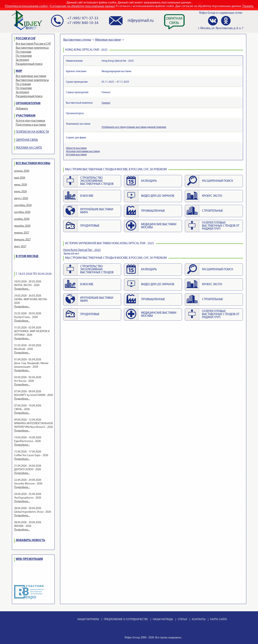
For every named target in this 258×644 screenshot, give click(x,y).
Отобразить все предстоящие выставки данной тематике (134, 127)
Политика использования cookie (26, 6)
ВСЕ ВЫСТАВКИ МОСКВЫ (33, 164)
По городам (23, 52)
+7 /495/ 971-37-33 (83, 18)
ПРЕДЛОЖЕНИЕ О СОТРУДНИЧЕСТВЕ (126, 619)
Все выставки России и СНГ (33, 44)
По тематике (24, 56)
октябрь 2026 (22, 212)
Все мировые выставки (31, 76)
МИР (19, 71)
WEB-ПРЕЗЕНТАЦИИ (29, 559)
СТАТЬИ (182, 619)
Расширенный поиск (29, 64)
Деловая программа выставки (83, 151)
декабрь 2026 (22, 226)
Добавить (22, 109)
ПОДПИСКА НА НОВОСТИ (32, 132)
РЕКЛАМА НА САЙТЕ (29, 148)
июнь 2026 (21, 185)
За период (22, 60)
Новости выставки (76, 148)
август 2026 (21, 198)
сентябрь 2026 (23, 205)
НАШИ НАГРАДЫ (163, 619)
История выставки (76, 155)
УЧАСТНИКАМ (26, 116)
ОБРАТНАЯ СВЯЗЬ (27, 140)
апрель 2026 (22, 171)
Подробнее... (22, 289)
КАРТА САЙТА (219, 619)
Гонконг (106, 103)
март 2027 (20, 247)
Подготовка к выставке (31, 125)
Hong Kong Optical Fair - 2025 (82, 250)
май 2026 (20, 178)
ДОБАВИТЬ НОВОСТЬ (30, 540)
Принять (248, 6)
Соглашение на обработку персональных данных (82, 6)
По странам (23, 84)
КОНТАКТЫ (199, 619)
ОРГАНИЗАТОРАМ (28, 104)
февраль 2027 (22, 240)
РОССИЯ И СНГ (26, 39)
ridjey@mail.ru (141, 21)
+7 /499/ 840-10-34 (83, 23)
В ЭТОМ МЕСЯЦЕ (27, 256)
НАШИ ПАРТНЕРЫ (88, 619)
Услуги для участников (30, 121)
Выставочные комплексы (32, 48)
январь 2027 (22, 233)
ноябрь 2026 (22, 219)
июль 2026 (20, 192)
